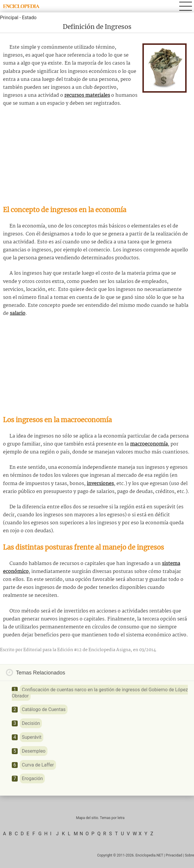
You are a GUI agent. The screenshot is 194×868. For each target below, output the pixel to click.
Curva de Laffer (38, 765)
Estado (29, 18)
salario (18, 313)
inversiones (100, 484)
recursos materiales (87, 95)
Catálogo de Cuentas (44, 709)
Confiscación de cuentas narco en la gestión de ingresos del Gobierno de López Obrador (100, 693)
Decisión (31, 723)
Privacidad (174, 855)
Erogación (32, 778)
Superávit (32, 737)
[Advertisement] (97, 156)
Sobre (189, 855)
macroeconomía (149, 444)
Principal (9, 18)
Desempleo (34, 751)
